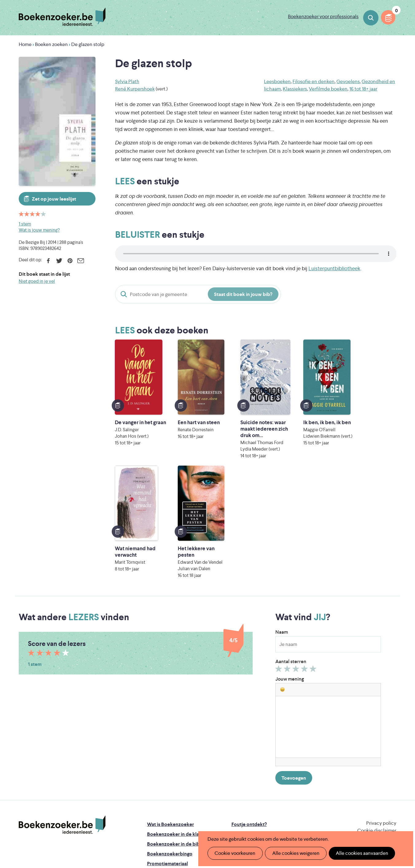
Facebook (48, 261)
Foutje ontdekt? (249, 724)
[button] (282, 589)
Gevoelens (348, 81)
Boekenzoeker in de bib (173, 744)
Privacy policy (381, 723)
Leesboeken (277, 81)
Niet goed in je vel (37, 281)
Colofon (241, 753)
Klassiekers (295, 89)
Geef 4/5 (305, 570)
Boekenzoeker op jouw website (267, 734)
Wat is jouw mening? (39, 230)
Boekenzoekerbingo (170, 753)
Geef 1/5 (279, 570)
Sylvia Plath (127, 81)
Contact (241, 763)
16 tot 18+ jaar (363, 89)
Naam (282, 532)
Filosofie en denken (314, 81)
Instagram (391, 750)
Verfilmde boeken (328, 89)
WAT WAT (203, 809)
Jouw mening (290, 579)
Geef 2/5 (288, 570)
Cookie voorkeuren (234, 853)
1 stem (25, 224)
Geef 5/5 (314, 570)
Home (25, 44)
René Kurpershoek (135, 89)
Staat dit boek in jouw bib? (243, 294)
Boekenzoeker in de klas (174, 734)
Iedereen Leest (236, 791)
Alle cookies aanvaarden (359, 853)
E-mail (81, 261)
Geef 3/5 (297, 570)
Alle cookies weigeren (294, 853)
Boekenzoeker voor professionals (323, 16)
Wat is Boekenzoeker (171, 724)
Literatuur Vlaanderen (367, 791)
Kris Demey (247, 817)
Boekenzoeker (62, 17)
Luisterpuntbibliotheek (334, 268)
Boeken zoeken (371, 18)
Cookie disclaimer (377, 730)
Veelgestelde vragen (169, 773)
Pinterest (70, 261)
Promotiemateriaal (167, 763)
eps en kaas (303, 817)
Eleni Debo (193, 817)
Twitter (59, 261)
